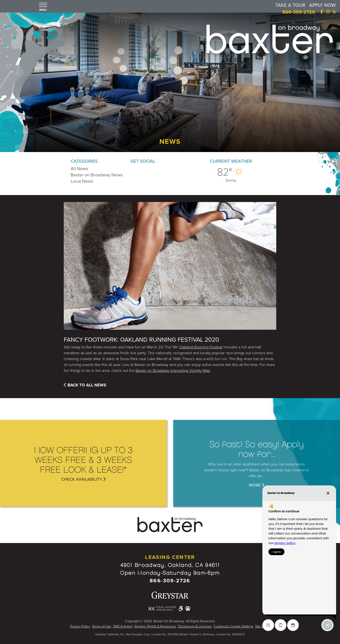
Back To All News (85, 385)
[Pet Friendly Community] (188, 608)
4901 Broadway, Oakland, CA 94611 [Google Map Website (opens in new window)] (170, 565)
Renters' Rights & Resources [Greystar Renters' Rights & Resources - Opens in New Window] (155, 626)
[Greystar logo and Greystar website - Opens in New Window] (170, 595)
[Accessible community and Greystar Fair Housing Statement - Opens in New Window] (181, 608)
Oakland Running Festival (201, 347)
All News (79, 169)
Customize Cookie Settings (233, 626)
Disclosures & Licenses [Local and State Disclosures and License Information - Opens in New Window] (195, 626)
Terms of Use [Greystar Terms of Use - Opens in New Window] (102, 626)
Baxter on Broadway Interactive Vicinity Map (173, 371)
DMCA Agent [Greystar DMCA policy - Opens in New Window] (123, 626)
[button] (43, 7)
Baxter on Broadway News (97, 175)
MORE (257, 485)
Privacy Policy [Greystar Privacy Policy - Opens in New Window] (80, 626)
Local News (82, 181)
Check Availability (83, 479)
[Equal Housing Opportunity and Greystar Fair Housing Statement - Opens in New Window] (162, 609)
